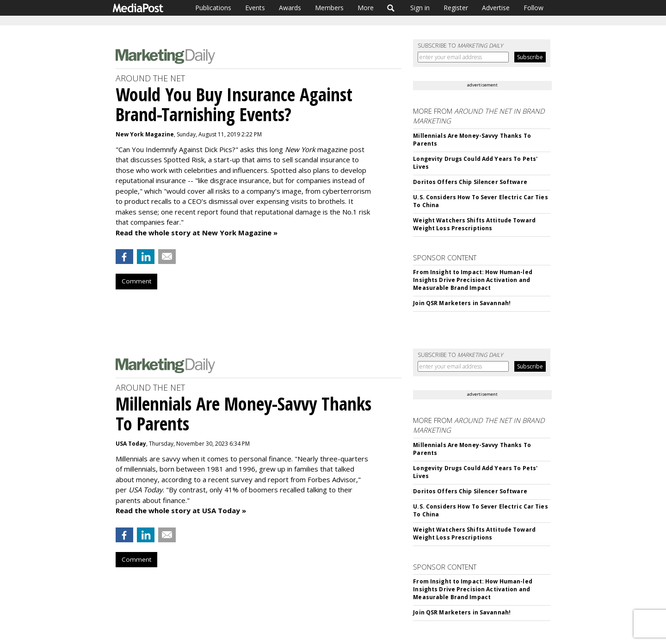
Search (391, 8)
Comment (136, 281)
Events (255, 8)
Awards (290, 8)
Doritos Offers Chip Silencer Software (470, 182)
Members (329, 8)
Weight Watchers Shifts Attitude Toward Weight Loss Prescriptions (474, 224)
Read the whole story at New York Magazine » (197, 233)
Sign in (420, 8)
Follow (533, 8)
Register (456, 8)
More (366, 8)
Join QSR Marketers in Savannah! (462, 303)
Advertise (496, 8)
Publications (213, 8)
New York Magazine (145, 134)
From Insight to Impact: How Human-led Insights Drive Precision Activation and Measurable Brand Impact (472, 280)
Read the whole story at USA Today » (181, 510)
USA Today (131, 444)
